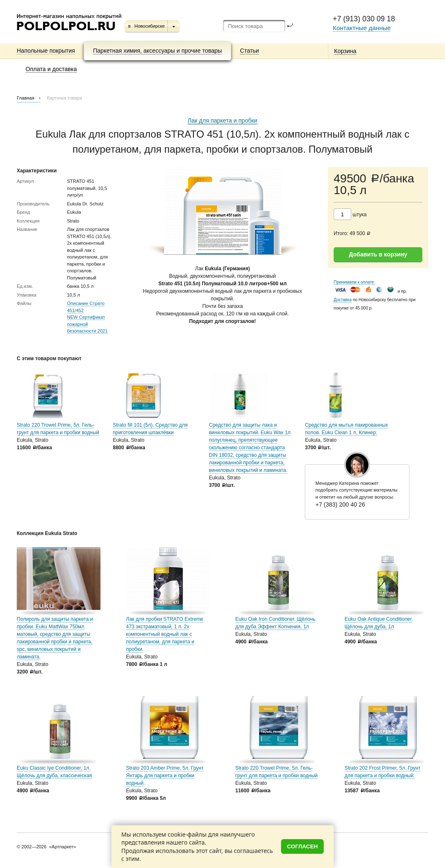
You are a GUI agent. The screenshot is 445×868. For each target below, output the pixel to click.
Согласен (303, 846)
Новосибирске (150, 26)
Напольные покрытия (46, 51)
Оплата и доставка (51, 69)
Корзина (345, 51)
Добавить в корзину (378, 254)
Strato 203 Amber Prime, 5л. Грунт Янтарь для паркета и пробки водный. (165, 776)
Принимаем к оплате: (354, 282)
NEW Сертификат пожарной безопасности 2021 (87, 324)
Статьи (249, 51)
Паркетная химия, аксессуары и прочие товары (157, 51)
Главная (26, 98)
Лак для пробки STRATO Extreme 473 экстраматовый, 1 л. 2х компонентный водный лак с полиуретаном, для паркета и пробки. (165, 634)
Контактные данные (362, 28)
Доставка (343, 300)
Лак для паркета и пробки (222, 120)
